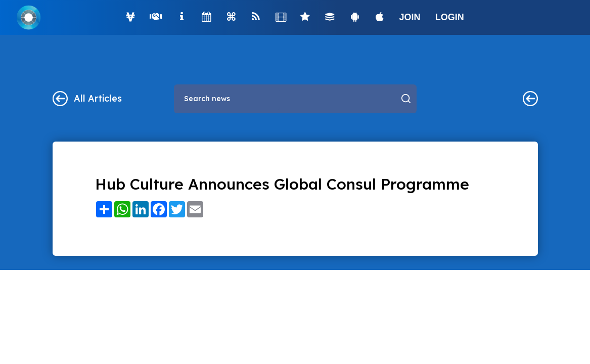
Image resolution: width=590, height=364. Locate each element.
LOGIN (450, 17)
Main (530, 99)
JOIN (410, 17)
